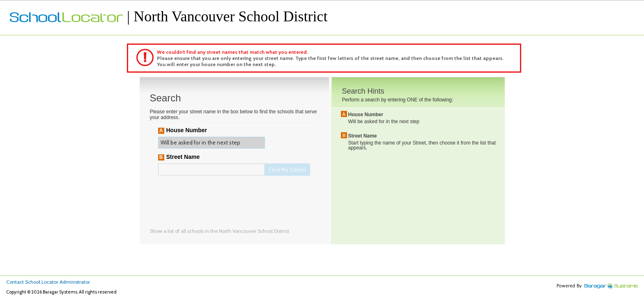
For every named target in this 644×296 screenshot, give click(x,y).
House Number (187, 130)
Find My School (287, 170)
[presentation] (221, 197)
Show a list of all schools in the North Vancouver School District (220, 231)
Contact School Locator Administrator (48, 282)
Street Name (183, 157)
